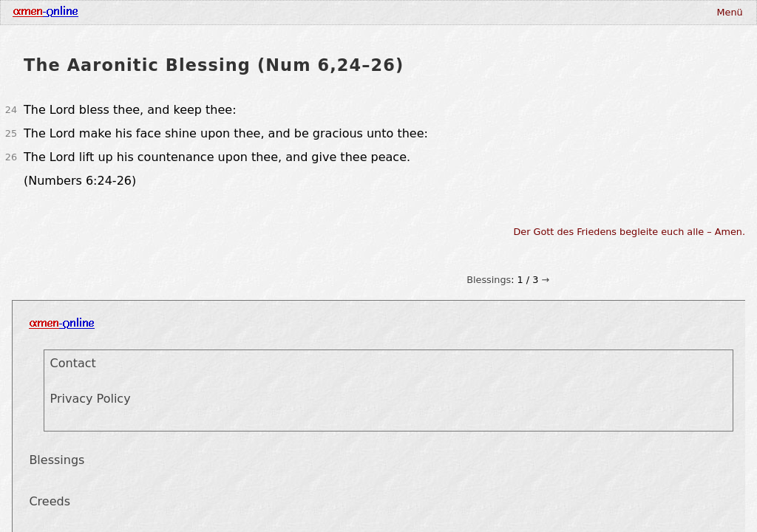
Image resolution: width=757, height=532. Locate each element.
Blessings (489, 48)
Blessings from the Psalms (643, 154)
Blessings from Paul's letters (643, 137)
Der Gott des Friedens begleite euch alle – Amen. (630, 273)
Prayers (218, 21)
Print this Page (643, 199)
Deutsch (421, 21)
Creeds (174, 21)
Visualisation (362, 21)
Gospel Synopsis (284, 21)
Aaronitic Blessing (642, 120)
